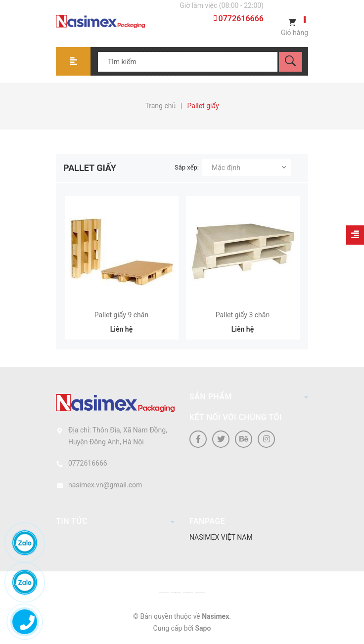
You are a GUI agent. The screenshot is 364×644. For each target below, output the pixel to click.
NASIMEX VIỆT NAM (221, 537)
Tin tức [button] (115, 521)
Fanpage (207, 521)
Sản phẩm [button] (249, 396)
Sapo (203, 628)
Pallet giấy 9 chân (121, 315)
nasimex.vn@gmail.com (105, 485)
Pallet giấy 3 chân (243, 315)
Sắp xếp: (187, 167)
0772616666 (239, 19)
